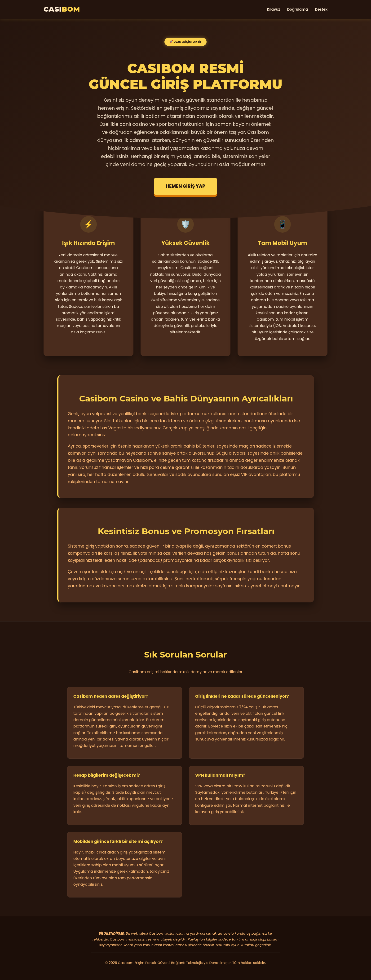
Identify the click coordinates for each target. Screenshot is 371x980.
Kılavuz (273, 9)
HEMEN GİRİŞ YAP (185, 186)
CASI (62, 9)
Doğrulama (298, 9)
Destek (321, 9)
